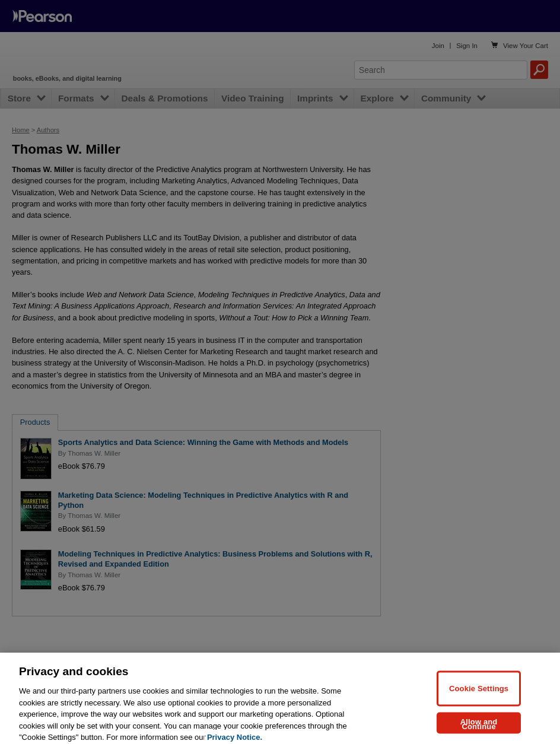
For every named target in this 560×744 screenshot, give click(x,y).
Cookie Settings (479, 696)
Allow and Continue (479, 732)
